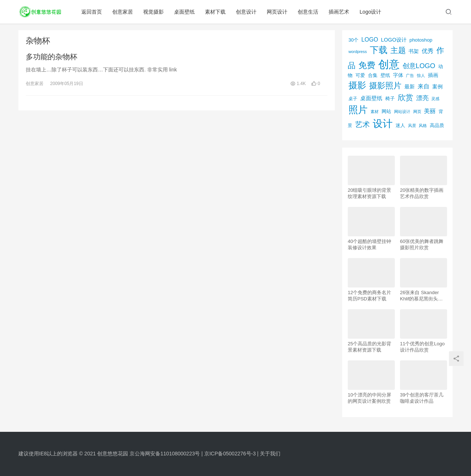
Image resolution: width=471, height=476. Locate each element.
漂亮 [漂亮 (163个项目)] (422, 98)
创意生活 (308, 12)
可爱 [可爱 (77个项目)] (360, 75)
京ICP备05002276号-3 (230, 454)
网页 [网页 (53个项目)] (417, 112)
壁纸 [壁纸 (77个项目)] (385, 75)
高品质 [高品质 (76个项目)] (437, 125)
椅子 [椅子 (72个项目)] (390, 99)
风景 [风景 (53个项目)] (412, 126)
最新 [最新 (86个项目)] (410, 87)
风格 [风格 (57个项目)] (423, 126)
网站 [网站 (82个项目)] (386, 111)
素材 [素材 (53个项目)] (375, 112)
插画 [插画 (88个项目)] (433, 75)
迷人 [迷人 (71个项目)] (400, 126)
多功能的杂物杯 (52, 57)
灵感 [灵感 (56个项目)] (435, 99)
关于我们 (270, 454)
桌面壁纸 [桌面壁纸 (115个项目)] (371, 98)
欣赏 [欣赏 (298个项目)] (406, 97)
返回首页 (92, 12)
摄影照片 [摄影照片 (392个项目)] (385, 86)
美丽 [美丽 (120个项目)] (430, 111)
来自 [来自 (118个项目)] (424, 86)
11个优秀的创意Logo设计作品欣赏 (422, 347)
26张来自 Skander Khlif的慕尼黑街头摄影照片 (421, 296)
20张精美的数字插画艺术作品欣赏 (422, 193)
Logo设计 (370, 12)
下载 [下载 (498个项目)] (379, 50)
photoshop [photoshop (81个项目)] (421, 40)
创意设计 (246, 12)
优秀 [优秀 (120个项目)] (428, 51)
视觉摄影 (153, 12)
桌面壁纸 (184, 12)
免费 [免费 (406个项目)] (367, 65)
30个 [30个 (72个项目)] (353, 40)
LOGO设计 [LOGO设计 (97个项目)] (394, 40)
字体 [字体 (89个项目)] (398, 75)
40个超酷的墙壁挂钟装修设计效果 (369, 244)
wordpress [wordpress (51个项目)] (358, 52)
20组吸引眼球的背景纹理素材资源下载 (369, 193)
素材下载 (215, 12)
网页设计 (277, 12)
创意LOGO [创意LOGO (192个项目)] (419, 66)
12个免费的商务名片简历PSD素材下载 (369, 296)
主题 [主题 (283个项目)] (398, 50)
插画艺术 (339, 12)
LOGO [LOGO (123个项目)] (370, 40)
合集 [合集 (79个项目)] (373, 75)
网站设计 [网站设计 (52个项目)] (402, 112)
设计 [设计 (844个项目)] (383, 124)
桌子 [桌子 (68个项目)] (353, 99)
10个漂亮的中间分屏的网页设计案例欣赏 (369, 398)
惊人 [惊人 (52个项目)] (421, 75)
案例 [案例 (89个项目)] (438, 87)
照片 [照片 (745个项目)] (358, 110)
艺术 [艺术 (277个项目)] (362, 124)
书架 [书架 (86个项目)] (414, 51)
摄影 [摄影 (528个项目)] (357, 85)
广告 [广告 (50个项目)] (410, 75)
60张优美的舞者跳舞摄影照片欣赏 (422, 244)
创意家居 (123, 12)
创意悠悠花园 (113, 454)
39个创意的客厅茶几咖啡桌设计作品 (422, 398)
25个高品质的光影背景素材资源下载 (369, 347)
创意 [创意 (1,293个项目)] (389, 64)
